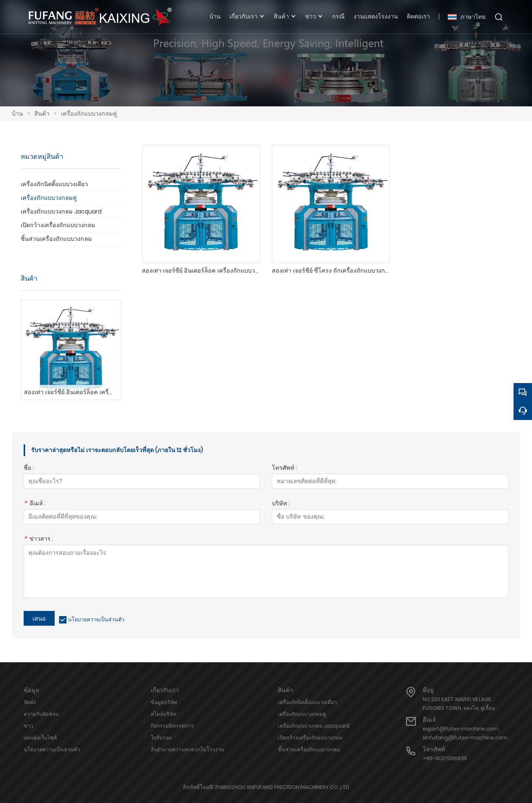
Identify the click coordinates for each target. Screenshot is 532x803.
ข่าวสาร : (38, 539)
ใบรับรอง (161, 738)
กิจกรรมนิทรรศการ (172, 726)
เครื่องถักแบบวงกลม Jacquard (61, 211)
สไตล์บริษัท (163, 714)
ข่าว (28, 726)
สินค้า (42, 114)
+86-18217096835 (445, 758)
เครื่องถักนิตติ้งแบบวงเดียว (54, 184)
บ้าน (17, 114)
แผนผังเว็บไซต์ (40, 738)
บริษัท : (281, 504)
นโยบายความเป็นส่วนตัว (96, 619)
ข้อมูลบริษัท (164, 702)
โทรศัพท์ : (284, 469)
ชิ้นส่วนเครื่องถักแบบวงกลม (56, 239)
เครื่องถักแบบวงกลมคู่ (89, 114)
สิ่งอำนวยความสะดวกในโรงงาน (187, 749)
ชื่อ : (29, 469)
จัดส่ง (30, 702)
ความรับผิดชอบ (41, 714)
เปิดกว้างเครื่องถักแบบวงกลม (58, 225)
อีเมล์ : (35, 504)
